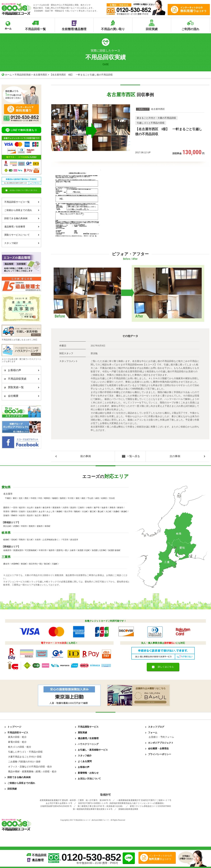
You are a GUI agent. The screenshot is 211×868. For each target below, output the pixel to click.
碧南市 (40, 526)
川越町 (55, 564)
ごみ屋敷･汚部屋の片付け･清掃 (24, 762)
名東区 (104, 498)
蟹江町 (93, 512)
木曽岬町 (15, 564)
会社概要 (21, 396)
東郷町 (59, 512)
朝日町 (47, 564)
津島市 (112, 508)
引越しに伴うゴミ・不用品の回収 (25, 752)
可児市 (65, 540)
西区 (27, 498)
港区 (78, 498)
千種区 (8, 498)
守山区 (90, 498)
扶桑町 (116, 512)
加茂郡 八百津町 (99, 550)
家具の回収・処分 (17, 737)
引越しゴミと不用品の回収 (151, 123)
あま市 (42, 512)
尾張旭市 (56, 508)
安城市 (6, 515)
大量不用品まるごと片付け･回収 (25, 757)
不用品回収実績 (23, 75)
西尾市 (32, 526)
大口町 (108, 512)
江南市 (81, 508)
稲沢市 (22, 508)
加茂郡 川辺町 (84, 550)
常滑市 (6, 512)
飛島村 (77, 512)
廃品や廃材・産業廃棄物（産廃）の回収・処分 (32, 771)
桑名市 (6, 564)
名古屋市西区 (40, 75)
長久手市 (68, 512)
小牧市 (89, 508)
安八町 (30, 540)
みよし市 (50, 512)
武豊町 (16, 526)
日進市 (22, 512)
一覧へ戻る (130, 457)
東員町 (24, 564)
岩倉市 (38, 508)
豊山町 (101, 512)
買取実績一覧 (21, 387)
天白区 (112, 498)
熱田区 (63, 498)
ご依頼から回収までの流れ (22, 210)
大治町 (85, 512)
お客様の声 (21, 370)
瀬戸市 (97, 508)
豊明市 (14, 512)
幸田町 (47, 526)
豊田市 (45, 515)
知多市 (105, 508)
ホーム (7, 75)
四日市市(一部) (35, 564)
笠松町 (14, 540)
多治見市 (74, 540)
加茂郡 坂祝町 (114, 550)
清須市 (73, 508)
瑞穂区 (55, 498)
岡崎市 (14, 515)
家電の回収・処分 (17, 742)
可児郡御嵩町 (31, 550)
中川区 (71, 498)
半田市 (24, 526)
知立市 (38, 515)
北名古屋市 (32, 512)
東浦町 (124, 512)
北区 (21, 498)
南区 (83, 498)
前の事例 (86, 456)
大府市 (65, 508)
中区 (40, 498)
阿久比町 (7, 526)
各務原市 (7, 550)
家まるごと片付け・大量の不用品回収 (156, 118)
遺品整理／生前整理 (22, 226)
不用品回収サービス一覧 (22, 202)
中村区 (33, 498)
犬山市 (30, 508)
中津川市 (43, 550)
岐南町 (6, 540)
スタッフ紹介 (22, 243)
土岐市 (73, 550)
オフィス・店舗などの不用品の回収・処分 (30, 767)
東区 (15, 498)
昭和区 (47, 498)
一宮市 (14, 508)
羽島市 (22, 540)
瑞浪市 (52, 550)
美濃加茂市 (18, 550)
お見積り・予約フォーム (161, 737)
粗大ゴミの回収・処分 (20, 747)
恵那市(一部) (62, 550)
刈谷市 (22, 515)
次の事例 (175, 456)
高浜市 (30, 515)
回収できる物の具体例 (22, 218)
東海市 (120, 508)
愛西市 (6, 508)
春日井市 (46, 508)
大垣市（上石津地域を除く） (48, 540)
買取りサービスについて (22, 235)
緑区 (97, 498)
